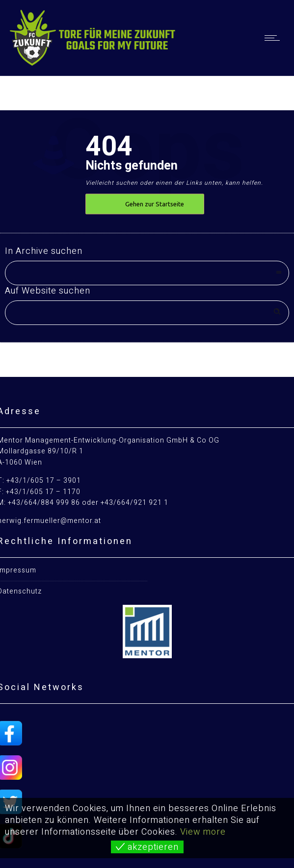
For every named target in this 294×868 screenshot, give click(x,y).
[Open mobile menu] (274, 38)
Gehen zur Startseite (155, 204)
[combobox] (147, 273)
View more (203, 832)
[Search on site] (147, 313)
